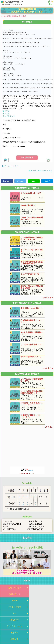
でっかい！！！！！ (11, 166)
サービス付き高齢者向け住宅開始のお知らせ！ (32, 392)
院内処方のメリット (40, 616)
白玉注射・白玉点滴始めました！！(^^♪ (32, 404)
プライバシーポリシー (32, 630)
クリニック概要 (40, 595)
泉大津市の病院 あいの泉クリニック (27, 633)
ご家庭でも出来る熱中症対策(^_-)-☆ (32, 218)
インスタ (6, 113)
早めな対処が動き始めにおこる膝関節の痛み (32, 263)
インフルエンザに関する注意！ (32, 251)
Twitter (20, 181)
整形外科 (41, 609)
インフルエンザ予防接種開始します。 (32, 380)
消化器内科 (41, 602)
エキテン (6, 111)
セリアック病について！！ (32, 274)
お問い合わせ (41, 588)
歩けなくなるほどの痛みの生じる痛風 (32, 287)
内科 (14, 602)
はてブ (47, 181)
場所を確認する (27, 157)
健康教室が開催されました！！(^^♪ (31, 416)
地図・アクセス (14, 588)
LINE (34, 181)
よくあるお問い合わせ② (31, 193)
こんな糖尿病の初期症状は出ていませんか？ (32, 238)
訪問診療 (14, 616)
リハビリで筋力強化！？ (31, 345)
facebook (7, 181)
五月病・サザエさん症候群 (40, 170)
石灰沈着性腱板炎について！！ (31, 321)
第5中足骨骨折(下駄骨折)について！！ (32, 333)
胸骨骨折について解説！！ (32, 308)
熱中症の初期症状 (28, 205)
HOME (14, 595)
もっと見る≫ (48, 298)
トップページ (18, 630)
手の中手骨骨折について (31, 357)
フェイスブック (9, 116)
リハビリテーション (14, 609)
